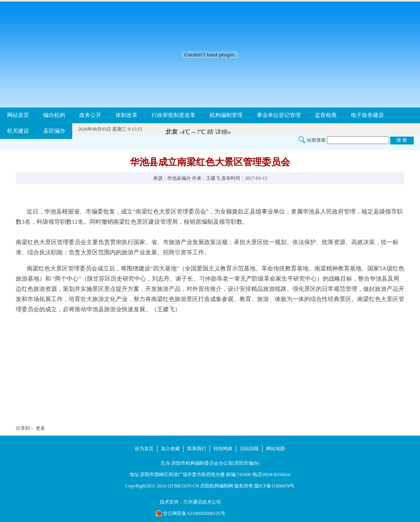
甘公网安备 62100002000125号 (191, 513)
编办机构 (54, 115)
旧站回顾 (249, 449)
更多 (40, 428)
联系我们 (197, 449)
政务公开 (90, 115)
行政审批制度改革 (173, 115)
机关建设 (18, 131)
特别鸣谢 (223, 449)
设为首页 (144, 449)
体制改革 (126, 115)
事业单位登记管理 (279, 115)
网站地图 (276, 449)
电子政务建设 (367, 115)
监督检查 (326, 115)
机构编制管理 (226, 115)
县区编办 (54, 131)
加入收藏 (170, 449)
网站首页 (18, 115)
